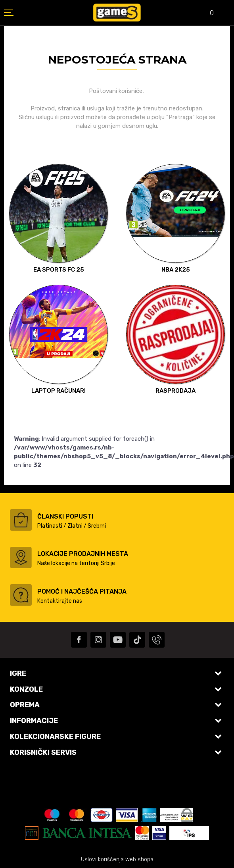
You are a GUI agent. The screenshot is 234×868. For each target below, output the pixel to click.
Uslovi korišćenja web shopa (117, 859)
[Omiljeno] (206, 14)
